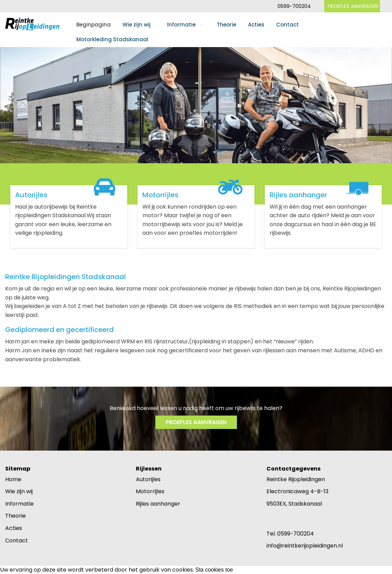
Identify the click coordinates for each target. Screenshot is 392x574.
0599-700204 (294, 6)
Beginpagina (94, 25)
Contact (287, 25)
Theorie (226, 25)
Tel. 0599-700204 (290, 534)
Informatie (181, 25)
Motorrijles (150, 491)
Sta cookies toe (214, 570)
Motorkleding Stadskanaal (112, 39)
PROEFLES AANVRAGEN (353, 6)
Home (13, 479)
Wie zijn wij (137, 25)
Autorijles (148, 479)
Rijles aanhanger (158, 504)
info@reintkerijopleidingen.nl (305, 546)
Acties (256, 25)
